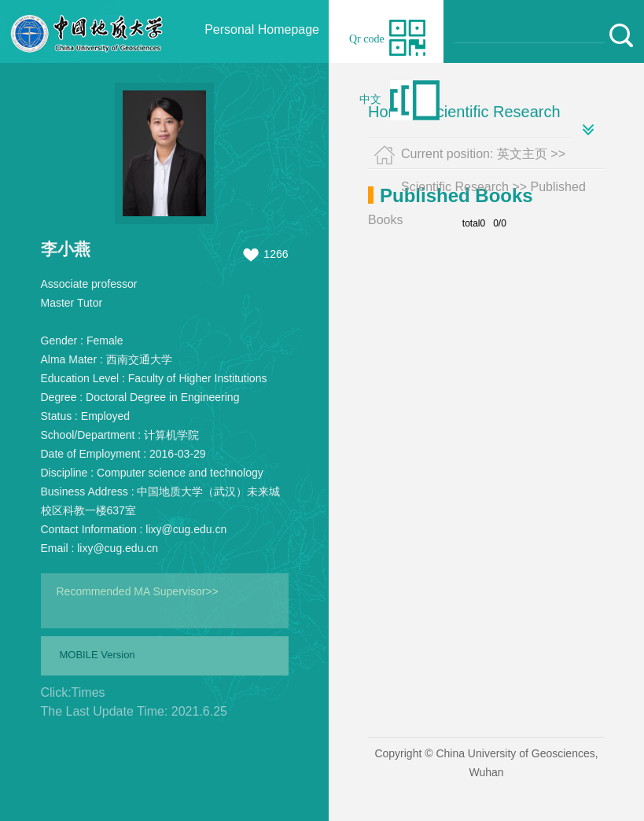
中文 (370, 99)
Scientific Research (493, 112)
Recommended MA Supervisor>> (138, 591)
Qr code (367, 39)
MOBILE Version (98, 655)
